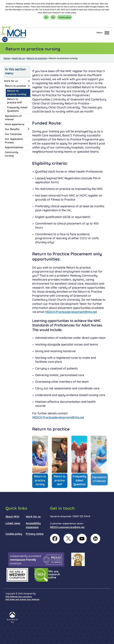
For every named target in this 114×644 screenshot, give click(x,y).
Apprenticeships (14, 148)
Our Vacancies (13, 134)
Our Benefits (12, 129)
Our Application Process (14, 141)
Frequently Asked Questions (17, 109)
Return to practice (37, 58)
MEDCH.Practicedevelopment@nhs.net (71, 312)
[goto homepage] (14, 32)
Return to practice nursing (17, 93)
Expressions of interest (13, 118)
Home (7, 58)
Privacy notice (35, 534)
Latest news (13, 524)
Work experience (15, 125)
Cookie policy (65, 17)
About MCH (12, 517)
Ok (46, 17)
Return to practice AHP (15, 101)
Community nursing (12, 154)
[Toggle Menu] (107, 33)
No (53, 17)
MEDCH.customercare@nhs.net (67, 527)
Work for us (18, 58)
